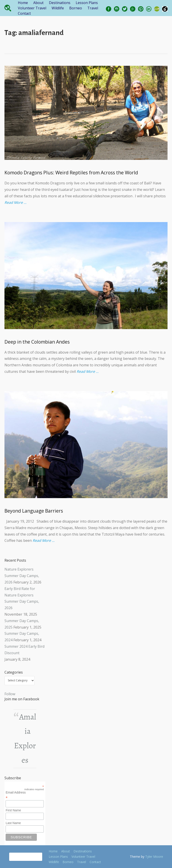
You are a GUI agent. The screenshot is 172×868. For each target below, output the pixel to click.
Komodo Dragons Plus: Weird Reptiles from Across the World (71, 173)
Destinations (60, 3)
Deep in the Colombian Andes (37, 342)
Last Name (13, 823)
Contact (24, 13)
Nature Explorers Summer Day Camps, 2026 (22, 576)
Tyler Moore (154, 857)
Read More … (15, 202)
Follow (10, 694)
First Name (13, 810)
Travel (93, 8)
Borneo (76, 8)
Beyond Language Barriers (34, 511)
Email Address (25, 795)
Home (23, 3)
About (38, 3)
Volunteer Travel (32, 8)
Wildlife (58, 8)
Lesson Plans (87, 3)
